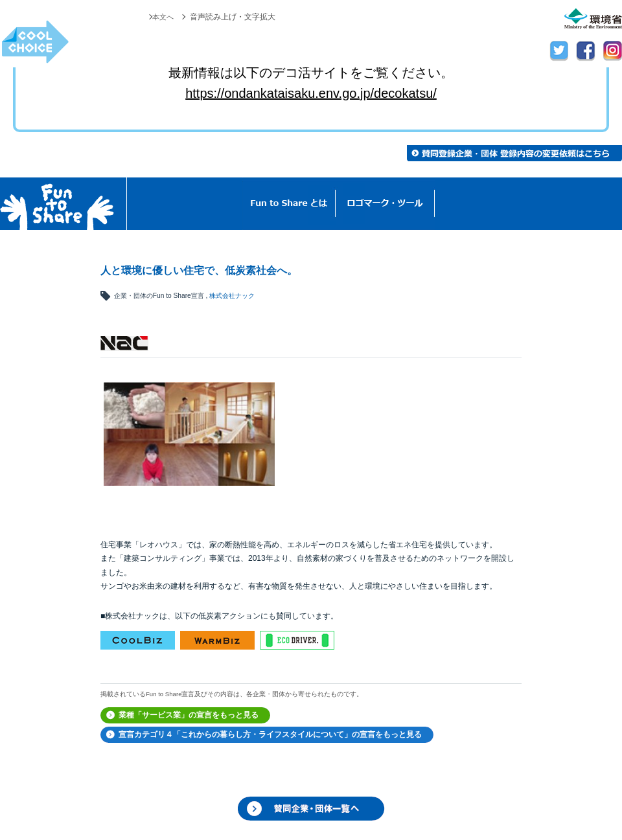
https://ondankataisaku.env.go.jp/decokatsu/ (311, 93)
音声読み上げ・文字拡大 (233, 17)
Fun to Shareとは (289, 204)
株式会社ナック (232, 296)
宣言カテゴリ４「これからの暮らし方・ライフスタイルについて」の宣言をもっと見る (270, 734)
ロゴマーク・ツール (385, 204)
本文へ (162, 17)
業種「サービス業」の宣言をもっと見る (189, 715)
